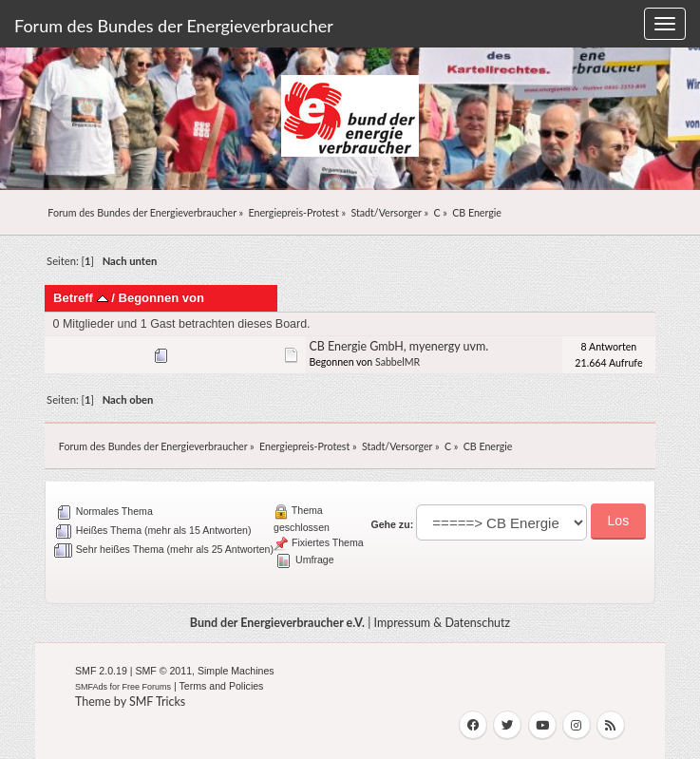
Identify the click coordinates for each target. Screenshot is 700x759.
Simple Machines (236, 671)
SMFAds (91, 687)
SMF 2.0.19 (101, 671)
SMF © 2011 (163, 671)
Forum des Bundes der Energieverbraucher (174, 26)
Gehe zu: (392, 524)
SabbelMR (397, 362)
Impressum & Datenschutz (443, 623)
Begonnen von (161, 298)
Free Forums (147, 687)
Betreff (81, 298)
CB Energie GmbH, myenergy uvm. (398, 346)
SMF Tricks (157, 702)
